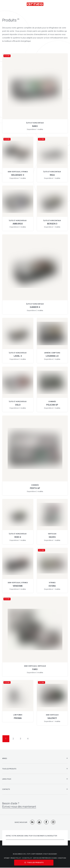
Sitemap (7, 858)
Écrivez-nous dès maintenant (19, 807)
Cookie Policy (27, 858)
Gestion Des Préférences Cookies (45, 858)
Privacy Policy (16, 858)
